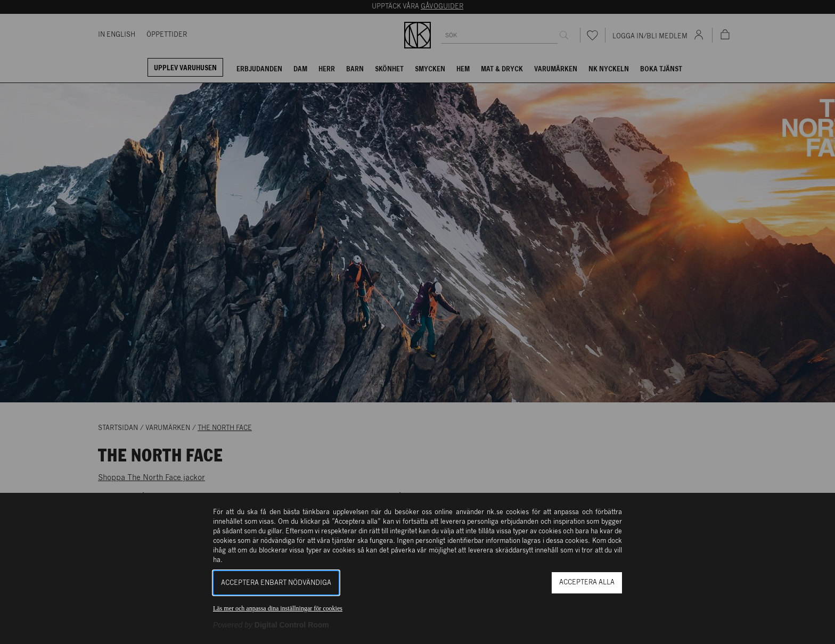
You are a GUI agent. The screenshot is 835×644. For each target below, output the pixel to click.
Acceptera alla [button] (587, 583)
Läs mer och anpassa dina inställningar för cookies (278, 608)
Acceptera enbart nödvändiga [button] (276, 583)
